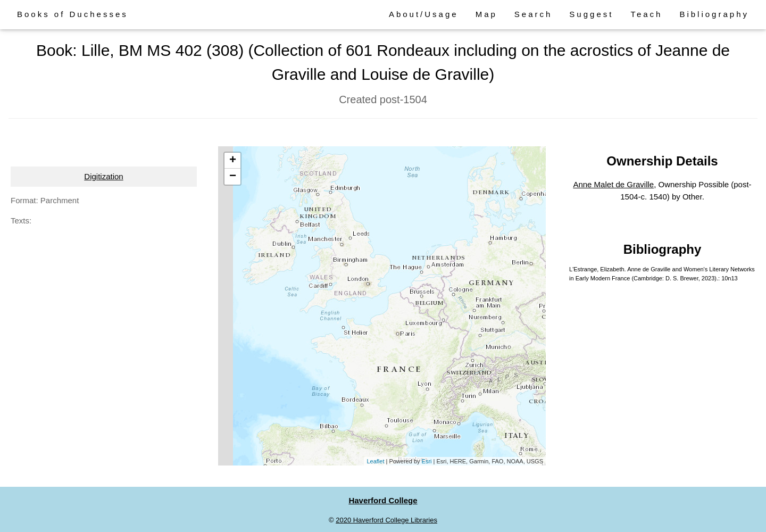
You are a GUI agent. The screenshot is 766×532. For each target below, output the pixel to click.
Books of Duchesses (73, 14)
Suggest (591, 14)
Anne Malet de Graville (613, 184)
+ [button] (233, 161)
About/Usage (424, 14)
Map (486, 14)
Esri (427, 461)
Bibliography (714, 14)
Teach (646, 14)
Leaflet (375, 461)
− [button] (233, 177)
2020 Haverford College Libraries (386, 520)
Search (534, 14)
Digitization (103, 176)
